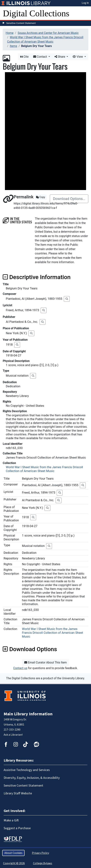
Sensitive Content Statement (21, 23)
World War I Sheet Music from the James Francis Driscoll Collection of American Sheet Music (44, 469)
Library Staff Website (18, 793)
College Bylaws (43, 863)
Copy (41, 197)
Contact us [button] (20, 668)
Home (10, 33)
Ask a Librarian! (13, 735)
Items (13, 46)
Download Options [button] (30, 649)
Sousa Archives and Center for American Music (48, 33)
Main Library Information (28, 714)
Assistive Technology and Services (27, 770)
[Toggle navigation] (86, 13)
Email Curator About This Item (45, 662)
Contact (40, 57)
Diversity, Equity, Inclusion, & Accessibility (32, 778)
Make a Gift (11, 820)
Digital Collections (36, 13)
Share (60, 57)
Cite (24, 57)
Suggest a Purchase (17, 828)
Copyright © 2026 (14, 863)
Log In (85, 3)
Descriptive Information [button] (37, 277)
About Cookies (13, 853)
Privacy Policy (40, 853)
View (78, 57)
